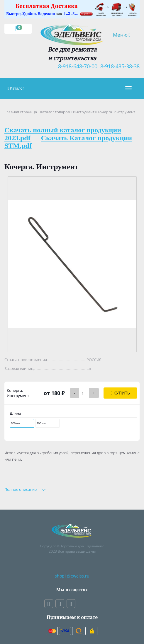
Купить (120, 393)
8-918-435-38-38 (118, 66)
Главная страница (21, 112)
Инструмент (84, 112)
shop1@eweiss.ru (72, 576)
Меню (124, 35)
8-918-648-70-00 (76, 66)
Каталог (17, 88)
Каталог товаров (55, 112)
